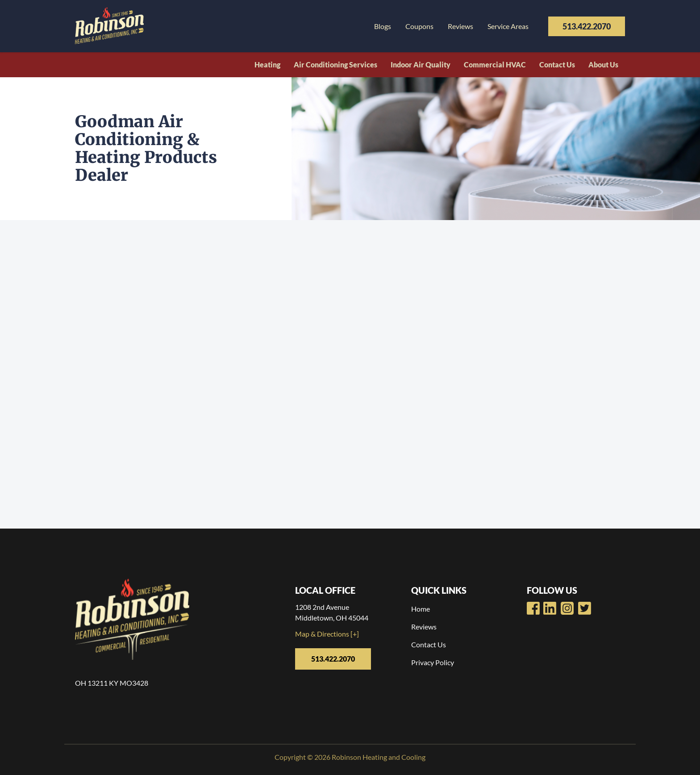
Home (421, 609)
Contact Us (557, 65)
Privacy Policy (433, 662)
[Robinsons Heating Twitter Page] (585, 608)
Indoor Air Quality (421, 65)
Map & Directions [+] (327, 634)
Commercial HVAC (495, 65)
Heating (267, 65)
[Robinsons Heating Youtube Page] (550, 608)
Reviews (460, 26)
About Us (603, 65)
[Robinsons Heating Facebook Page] (533, 608)
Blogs (383, 26)
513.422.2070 (587, 26)
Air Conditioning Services (335, 65)
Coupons (419, 26)
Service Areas (508, 26)
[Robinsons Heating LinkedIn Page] (567, 608)
